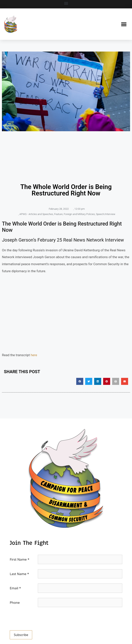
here (34, 355)
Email (15, 588)
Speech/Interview (106, 214)
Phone (15, 603)
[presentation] (39, 620)
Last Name (19, 574)
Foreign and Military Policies (79, 214)
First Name (20, 559)
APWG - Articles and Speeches (36, 214)
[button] (66, 3)
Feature (58, 214)
